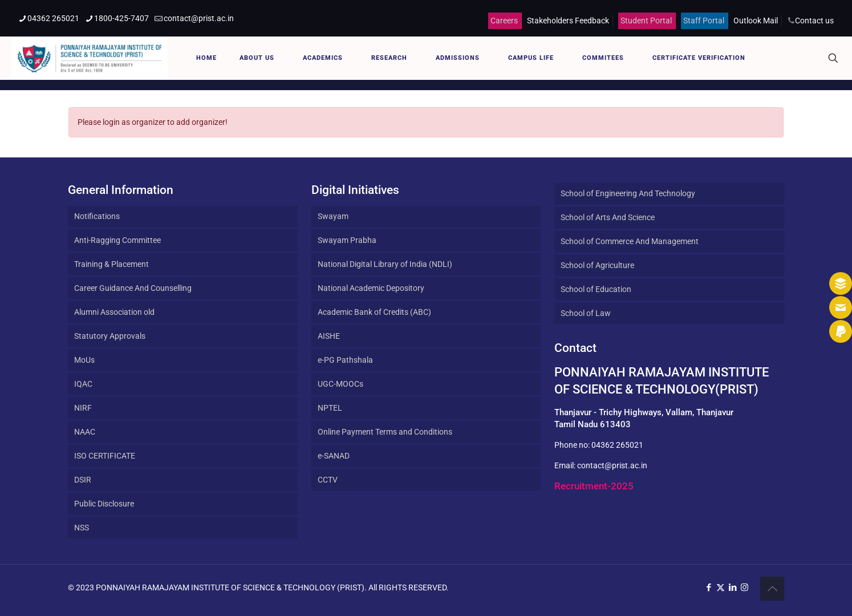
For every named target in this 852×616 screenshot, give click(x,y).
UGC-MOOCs (340, 384)
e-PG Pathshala (345, 360)
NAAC (85, 432)
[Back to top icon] (772, 589)
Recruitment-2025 (594, 486)
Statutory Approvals (110, 336)
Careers (504, 21)
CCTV (328, 480)
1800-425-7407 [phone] (121, 18)
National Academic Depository (371, 288)
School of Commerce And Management (630, 241)
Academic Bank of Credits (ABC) (374, 312)
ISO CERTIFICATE (105, 456)
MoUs (84, 360)
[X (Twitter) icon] (721, 587)
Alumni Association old (114, 312)
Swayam (333, 216)
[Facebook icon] (709, 587)
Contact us (814, 21)
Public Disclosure (104, 504)
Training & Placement (111, 264)
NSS (82, 528)
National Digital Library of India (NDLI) (385, 264)
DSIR (83, 480)
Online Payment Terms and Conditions (385, 432)
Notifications (97, 216)
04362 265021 (617, 445)
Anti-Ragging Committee (117, 240)
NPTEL (330, 408)
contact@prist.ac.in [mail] (199, 18)
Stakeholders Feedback (568, 21)
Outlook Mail (756, 21)
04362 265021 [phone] (53, 18)
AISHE (329, 336)
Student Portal (646, 21)
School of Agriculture (597, 265)
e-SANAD (334, 456)
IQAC (83, 384)
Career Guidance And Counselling (133, 288)
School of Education (596, 289)
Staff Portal (704, 21)
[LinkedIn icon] (733, 587)
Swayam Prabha (347, 240)
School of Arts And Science (608, 217)
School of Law (586, 313)
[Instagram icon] (745, 587)
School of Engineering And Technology (628, 193)
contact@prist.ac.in (612, 465)
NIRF (83, 408)
